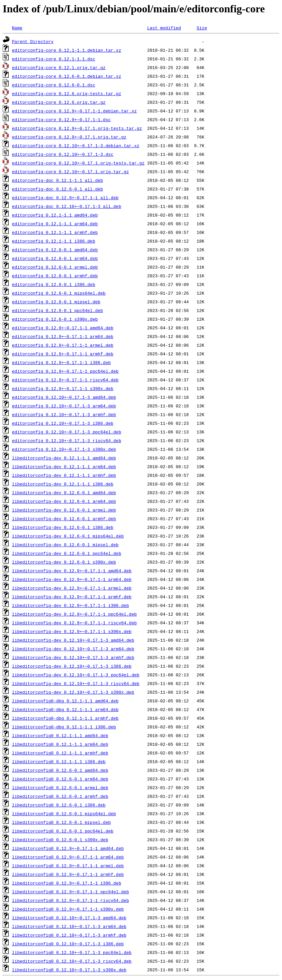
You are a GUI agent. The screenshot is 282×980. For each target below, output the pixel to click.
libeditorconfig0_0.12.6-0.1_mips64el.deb (64, 813)
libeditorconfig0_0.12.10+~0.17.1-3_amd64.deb (69, 918)
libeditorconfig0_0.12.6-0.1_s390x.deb (60, 840)
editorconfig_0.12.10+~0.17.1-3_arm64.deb (64, 406)
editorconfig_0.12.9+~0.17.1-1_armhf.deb (63, 354)
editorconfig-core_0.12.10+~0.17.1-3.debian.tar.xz (76, 145)
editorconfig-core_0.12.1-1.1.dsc (54, 59)
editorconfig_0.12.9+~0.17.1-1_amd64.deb (63, 328)
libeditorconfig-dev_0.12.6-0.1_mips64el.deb (68, 536)
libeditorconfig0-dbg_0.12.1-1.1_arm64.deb (65, 709)
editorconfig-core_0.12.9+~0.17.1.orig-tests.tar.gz (77, 128)
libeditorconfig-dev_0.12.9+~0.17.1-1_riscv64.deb (74, 623)
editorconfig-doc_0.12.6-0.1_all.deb (57, 189)
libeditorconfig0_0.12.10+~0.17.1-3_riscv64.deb (72, 961)
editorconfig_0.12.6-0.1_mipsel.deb (56, 302)
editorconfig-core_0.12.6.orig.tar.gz (59, 102)
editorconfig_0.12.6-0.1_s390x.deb (55, 319)
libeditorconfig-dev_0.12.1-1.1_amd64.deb (64, 458)
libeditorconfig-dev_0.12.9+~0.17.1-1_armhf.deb (72, 597)
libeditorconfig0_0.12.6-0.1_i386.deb (59, 805)
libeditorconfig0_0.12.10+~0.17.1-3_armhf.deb (69, 935)
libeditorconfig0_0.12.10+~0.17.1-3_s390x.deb (69, 970)
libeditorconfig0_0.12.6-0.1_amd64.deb (60, 770)
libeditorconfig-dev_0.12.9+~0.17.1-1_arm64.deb (72, 579)
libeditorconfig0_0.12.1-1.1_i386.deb (59, 761)
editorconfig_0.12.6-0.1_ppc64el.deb (57, 310)
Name (17, 28)
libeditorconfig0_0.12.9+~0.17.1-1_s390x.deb (68, 909)
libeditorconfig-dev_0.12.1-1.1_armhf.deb (64, 475)
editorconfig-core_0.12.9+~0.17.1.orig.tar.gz (69, 137)
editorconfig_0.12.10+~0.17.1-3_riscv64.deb (67, 440)
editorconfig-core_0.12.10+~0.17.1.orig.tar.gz (70, 172)
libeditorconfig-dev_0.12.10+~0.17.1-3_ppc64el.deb (76, 675)
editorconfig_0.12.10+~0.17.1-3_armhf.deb (64, 414)
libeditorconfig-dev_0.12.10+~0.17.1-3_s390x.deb (73, 692)
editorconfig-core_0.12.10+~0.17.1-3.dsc (63, 154)
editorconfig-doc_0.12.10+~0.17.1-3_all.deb (67, 206)
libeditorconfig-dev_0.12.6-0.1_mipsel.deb (65, 545)
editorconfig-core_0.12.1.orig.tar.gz (59, 67)
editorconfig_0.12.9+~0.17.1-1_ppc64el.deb (65, 371)
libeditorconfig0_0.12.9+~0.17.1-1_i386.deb (67, 883)
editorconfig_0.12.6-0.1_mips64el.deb (59, 293)
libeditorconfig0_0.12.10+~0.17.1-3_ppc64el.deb (72, 952)
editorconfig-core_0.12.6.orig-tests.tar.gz (67, 93)
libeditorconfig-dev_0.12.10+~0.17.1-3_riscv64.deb (76, 683)
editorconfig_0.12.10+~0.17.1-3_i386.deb (63, 423)
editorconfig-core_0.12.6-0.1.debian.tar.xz (67, 76)
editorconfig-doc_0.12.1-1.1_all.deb (57, 180)
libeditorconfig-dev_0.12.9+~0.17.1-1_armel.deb (72, 588)
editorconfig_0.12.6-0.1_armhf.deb (55, 276)
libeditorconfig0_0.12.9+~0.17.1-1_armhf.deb (68, 874)
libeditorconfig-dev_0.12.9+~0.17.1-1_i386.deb (70, 605)
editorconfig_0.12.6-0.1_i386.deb (54, 284)
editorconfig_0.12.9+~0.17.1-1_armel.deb (63, 345)
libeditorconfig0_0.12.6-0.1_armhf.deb (60, 796)
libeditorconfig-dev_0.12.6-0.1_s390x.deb (64, 562)
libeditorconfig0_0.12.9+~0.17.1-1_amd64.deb (68, 848)
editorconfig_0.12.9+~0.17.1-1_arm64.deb (63, 336)
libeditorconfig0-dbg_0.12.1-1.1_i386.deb (64, 727)
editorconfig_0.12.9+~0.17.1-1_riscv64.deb (65, 380)
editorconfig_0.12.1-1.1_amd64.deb (55, 215)
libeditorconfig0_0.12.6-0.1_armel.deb (60, 787)
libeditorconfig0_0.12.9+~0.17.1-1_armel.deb (68, 866)
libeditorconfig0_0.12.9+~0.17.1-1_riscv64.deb (70, 900)
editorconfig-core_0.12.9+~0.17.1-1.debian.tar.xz (74, 111)
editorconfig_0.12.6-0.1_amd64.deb (55, 250)
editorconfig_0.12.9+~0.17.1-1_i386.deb (61, 362)
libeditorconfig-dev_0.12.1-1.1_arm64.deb (64, 466)
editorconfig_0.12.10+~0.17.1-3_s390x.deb (64, 449)
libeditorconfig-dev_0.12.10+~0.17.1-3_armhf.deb (73, 657)
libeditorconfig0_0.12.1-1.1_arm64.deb (60, 744)
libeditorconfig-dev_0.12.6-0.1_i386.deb (63, 527)
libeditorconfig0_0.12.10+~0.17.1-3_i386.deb (68, 944)
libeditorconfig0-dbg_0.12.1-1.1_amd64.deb (65, 701)
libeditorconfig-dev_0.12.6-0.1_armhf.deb (64, 519)
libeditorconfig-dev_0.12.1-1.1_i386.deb (63, 484)
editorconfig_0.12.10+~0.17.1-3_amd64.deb (64, 397)
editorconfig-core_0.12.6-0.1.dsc (54, 85)
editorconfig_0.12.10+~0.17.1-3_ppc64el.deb (67, 432)
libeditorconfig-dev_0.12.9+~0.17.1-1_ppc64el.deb (74, 614)
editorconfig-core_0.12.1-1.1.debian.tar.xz (67, 50)
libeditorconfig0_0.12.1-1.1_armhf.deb (60, 753)
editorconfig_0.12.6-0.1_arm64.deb (55, 258)
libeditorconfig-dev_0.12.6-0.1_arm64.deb (64, 501)
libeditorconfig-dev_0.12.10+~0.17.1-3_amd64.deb (73, 640)
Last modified (164, 28)
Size (202, 28)
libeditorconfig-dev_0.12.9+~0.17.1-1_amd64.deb (72, 571)
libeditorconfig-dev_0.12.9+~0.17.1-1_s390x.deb (72, 631)
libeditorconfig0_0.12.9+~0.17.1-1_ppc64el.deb (70, 892)
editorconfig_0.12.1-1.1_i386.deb (54, 241)
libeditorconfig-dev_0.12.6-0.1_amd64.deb (64, 493)
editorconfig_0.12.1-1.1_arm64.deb (55, 224)
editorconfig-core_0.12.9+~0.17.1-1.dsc (61, 119)
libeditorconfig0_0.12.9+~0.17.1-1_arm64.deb (68, 857)
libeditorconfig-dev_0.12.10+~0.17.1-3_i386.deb (72, 666)
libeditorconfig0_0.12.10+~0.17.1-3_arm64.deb (69, 926)
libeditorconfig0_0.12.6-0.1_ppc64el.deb (63, 831)
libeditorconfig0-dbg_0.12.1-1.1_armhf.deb (65, 718)
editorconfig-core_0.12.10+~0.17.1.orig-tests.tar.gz (78, 163)
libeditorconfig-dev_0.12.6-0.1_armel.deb (64, 510)
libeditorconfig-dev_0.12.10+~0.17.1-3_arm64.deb (73, 649)
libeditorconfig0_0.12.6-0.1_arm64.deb (60, 779)
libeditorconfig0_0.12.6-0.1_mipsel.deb (61, 822)
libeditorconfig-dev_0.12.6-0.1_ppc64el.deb (67, 553)
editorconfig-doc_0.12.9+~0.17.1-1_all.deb (65, 198)
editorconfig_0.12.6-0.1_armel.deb (55, 267)
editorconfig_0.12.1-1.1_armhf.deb (55, 232)
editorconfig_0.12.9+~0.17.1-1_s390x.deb (63, 388)
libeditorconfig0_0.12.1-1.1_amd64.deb (60, 735)
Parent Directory (33, 41)
